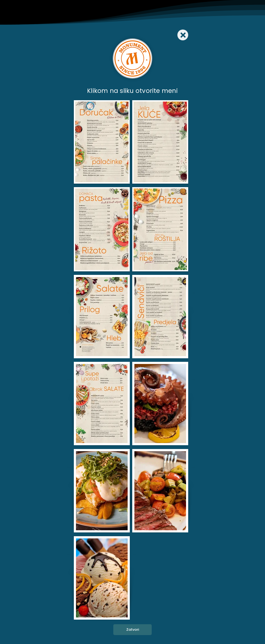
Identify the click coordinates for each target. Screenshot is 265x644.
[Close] (183, 35)
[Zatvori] (132, 630)
